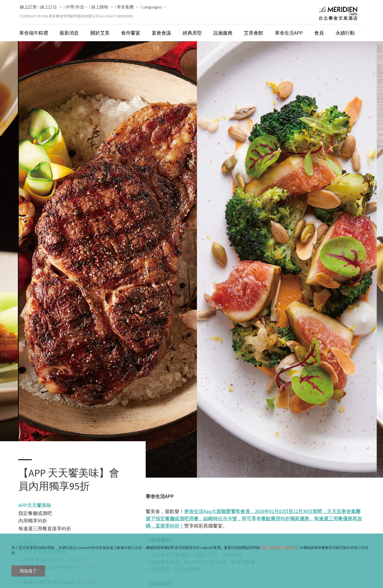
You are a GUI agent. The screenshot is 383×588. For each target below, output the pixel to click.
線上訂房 (28, 7)
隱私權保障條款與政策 (278, 548)
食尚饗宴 (131, 33)
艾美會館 (254, 33)
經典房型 (192, 33)
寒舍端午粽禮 (34, 33)
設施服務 (223, 33)
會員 (319, 33)
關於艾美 (100, 33)
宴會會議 (161, 33)
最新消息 (69, 33)
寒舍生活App (289, 33)
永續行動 (345, 33)
